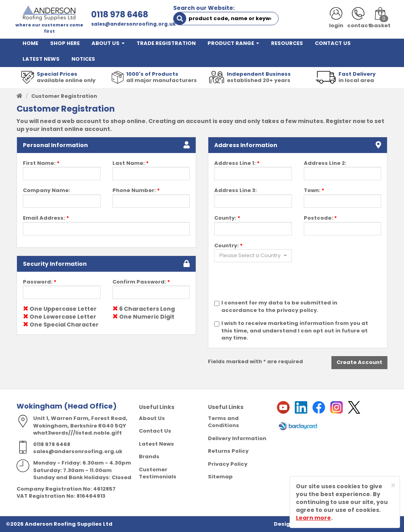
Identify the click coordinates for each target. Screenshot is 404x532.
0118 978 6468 (120, 14)
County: (227, 218)
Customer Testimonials (158, 473)
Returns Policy (228, 451)
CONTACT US (333, 43)
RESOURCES (287, 43)
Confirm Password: (141, 282)
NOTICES (83, 59)
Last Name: (131, 163)
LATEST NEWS (41, 59)
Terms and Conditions (224, 422)
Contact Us (155, 431)
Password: (40, 282)
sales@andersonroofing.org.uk (134, 24)
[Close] (393, 485)
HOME (30, 43)
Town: (314, 190)
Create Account (359, 362)
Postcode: (320, 218)
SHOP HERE (65, 43)
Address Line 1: (237, 163)
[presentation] (274, 284)
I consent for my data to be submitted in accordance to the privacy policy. (279, 307)
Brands (149, 456)
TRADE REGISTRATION (166, 43)
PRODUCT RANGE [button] (233, 43)
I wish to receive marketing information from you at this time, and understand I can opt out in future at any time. (295, 331)
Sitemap (220, 477)
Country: (228, 246)
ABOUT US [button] (108, 43)
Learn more (313, 518)
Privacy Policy (228, 464)
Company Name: (47, 190)
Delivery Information (237, 438)
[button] (253, 256)
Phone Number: (136, 190)
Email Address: (46, 218)
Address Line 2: (325, 163)
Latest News (156, 444)
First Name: (41, 163)
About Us (152, 418)
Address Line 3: (236, 190)
